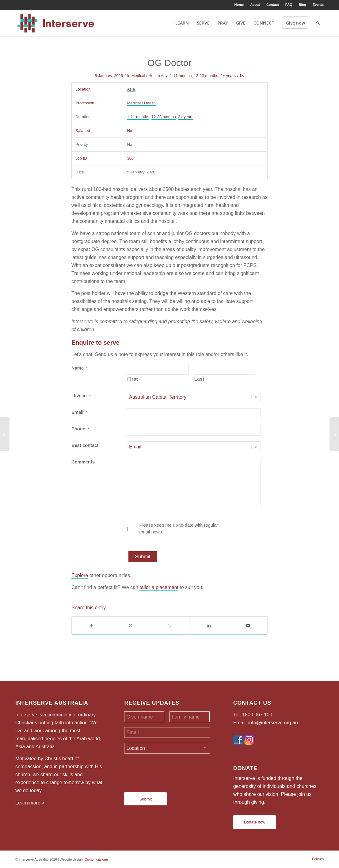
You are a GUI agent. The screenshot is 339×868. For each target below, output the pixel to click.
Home (239, 5)
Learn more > (30, 803)
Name (80, 368)
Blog (302, 5)
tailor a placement (159, 587)
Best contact (85, 445)
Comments (83, 462)
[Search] (318, 23)
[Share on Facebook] (91, 626)
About (255, 5)
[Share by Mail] (248, 626)
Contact (273, 5)
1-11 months (181, 76)
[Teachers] (5, 434)
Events (318, 5)
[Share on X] (131, 626)
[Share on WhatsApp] (170, 626)
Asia (165, 76)
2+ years (228, 76)
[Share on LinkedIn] (209, 626)
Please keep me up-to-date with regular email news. (179, 529)
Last (199, 379)
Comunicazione (96, 859)
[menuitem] (239, 5)
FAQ (289, 5)
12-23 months (206, 76)
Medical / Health (146, 76)
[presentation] (171, 770)
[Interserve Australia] (56, 23)
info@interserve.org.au (273, 723)
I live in (81, 396)
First (133, 379)
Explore (80, 575)
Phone (80, 429)
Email (79, 412)
